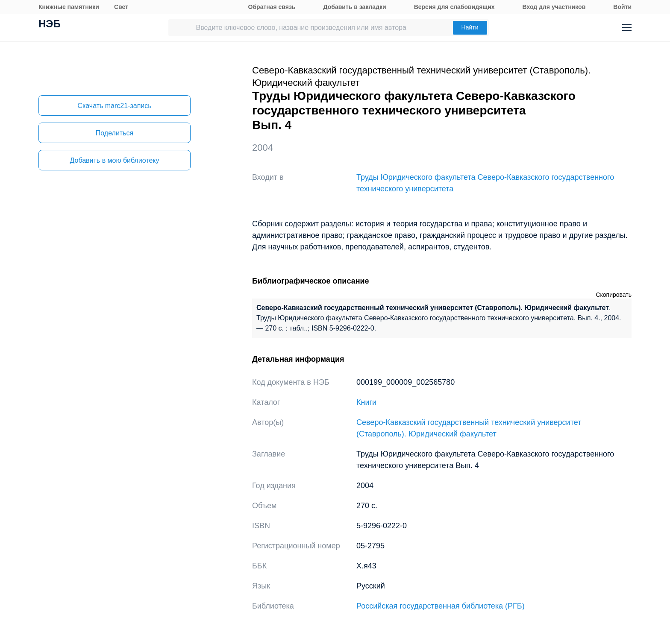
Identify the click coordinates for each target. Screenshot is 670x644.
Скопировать (614, 295)
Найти (470, 27)
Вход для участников (554, 7)
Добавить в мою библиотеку (114, 160)
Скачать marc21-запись (114, 106)
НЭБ (50, 25)
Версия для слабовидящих (454, 7)
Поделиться (115, 133)
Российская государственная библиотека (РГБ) (441, 606)
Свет (121, 7)
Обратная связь (272, 7)
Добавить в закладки (355, 7)
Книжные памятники (69, 7)
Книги (366, 402)
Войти (622, 7)
